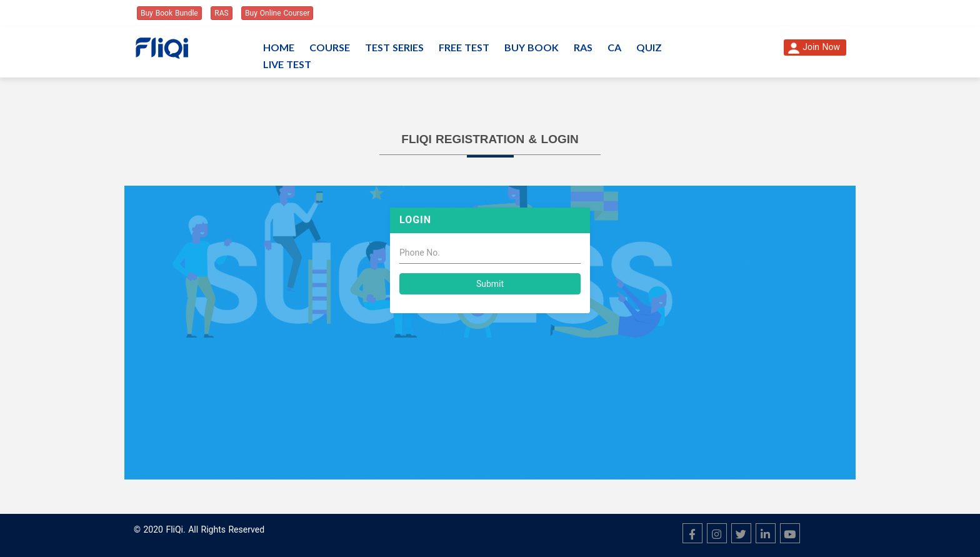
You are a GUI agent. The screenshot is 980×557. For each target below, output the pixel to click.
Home (279, 47)
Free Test (464, 47)
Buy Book (532, 47)
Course (330, 47)
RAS (221, 13)
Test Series (394, 47)
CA (614, 47)
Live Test (287, 64)
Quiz (649, 47)
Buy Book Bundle (169, 13)
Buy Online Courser (277, 13)
